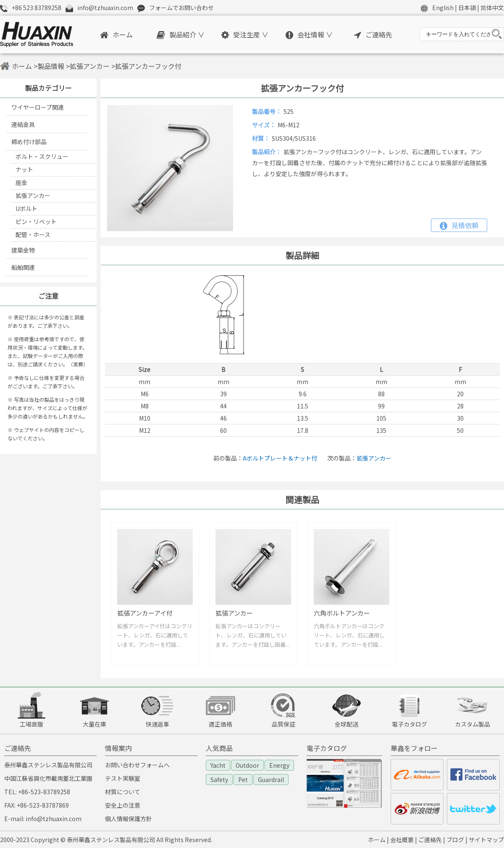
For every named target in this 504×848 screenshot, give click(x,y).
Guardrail (271, 780)
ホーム (116, 34)
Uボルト (26, 208)
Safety (219, 780)
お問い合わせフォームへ (137, 765)
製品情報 (51, 66)
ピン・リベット (36, 221)
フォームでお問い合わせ (181, 8)
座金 (21, 182)
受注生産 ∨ (245, 34)
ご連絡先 (373, 34)
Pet (243, 780)
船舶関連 (23, 267)
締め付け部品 (29, 142)
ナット (24, 169)
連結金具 (23, 124)
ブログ (455, 840)
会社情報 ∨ (309, 34)
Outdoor (247, 765)
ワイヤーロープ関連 (38, 107)
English (443, 8)
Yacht (218, 765)
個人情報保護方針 (129, 819)
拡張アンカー (90, 66)
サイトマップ (486, 840)
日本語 (467, 8)
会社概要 (402, 840)
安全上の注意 (123, 805)
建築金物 (23, 250)
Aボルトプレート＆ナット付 (280, 458)
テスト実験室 (123, 778)
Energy (279, 765)
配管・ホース (33, 234)
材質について (123, 792)
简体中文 (492, 8)
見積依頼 (459, 225)
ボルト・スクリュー (42, 156)
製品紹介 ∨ (181, 34)
